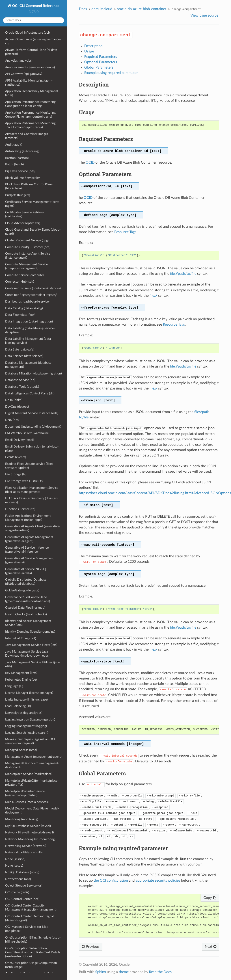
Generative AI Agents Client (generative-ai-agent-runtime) (33, 528)
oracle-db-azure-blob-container (141, 9)
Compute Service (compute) (24, 275)
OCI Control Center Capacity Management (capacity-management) (31, 908)
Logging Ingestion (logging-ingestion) (30, 719)
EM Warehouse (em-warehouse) (27, 433)
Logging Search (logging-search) (27, 733)
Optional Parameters (101, 62)
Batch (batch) (14, 164)
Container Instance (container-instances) (33, 288)
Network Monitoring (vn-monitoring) (30, 839)
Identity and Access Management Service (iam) (28, 623)
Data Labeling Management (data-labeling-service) (29, 341)
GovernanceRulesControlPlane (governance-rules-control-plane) (28, 599)
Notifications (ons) (18, 879)
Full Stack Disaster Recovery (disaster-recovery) (31, 500)
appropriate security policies (158, 880)
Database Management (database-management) (29, 365)
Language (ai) (14, 686)
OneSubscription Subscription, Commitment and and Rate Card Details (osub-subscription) (33, 952)
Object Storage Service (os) (24, 886)
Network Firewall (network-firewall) (29, 832)
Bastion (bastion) (17, 158)
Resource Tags (125, 232)
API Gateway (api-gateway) (24, 74)
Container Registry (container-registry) (31, 295)
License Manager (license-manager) (29, 693)
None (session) (15, 859)
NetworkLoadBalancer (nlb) (24, 852)
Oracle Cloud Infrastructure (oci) (27, 33)
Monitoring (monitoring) (22, 819)
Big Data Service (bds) (20, 171)
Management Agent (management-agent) (33, 757)
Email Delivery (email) (20, 440)
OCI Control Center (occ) (22, 899)
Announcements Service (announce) (30, 67)
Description (93, 46)
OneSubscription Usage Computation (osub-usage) (31, 965)
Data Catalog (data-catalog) (24, 308)
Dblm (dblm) (14, 400)
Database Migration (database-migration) (33, 373)
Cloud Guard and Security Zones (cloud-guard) (33, 232)
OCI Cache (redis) (17, 892)
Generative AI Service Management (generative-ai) (29, 560)
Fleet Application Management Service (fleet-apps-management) (32, 490)
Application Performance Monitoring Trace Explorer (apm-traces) (30, 125)
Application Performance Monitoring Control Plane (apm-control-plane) (30, 115)
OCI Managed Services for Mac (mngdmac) (27, 929)
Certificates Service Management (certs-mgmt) (33, 204)
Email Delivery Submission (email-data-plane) (32, 449)
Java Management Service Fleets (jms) (31, 645)
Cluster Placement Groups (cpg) (27, 240)
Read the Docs (160, 972)
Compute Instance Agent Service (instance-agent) (28, 256)
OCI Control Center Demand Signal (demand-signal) (29, 918)
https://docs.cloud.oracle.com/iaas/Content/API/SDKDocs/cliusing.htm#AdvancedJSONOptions (155, 493)
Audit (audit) (14, 145)
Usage (89, 51)
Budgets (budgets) (18, 195)
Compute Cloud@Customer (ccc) (28, 247)
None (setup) (14, 866)
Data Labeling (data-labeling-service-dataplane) (30, 330)
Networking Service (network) (26, 846)
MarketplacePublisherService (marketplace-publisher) (25, 793)
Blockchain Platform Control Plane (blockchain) (29, 186)
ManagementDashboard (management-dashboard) (32, 765)
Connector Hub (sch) (20, 282)
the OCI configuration (111, 880)
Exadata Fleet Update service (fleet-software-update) (30, 466)
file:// (153, 296)
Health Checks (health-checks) (26, 614)
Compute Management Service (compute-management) (26, 266)
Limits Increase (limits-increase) (26, 700)
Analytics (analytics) (19, 61)
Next (211, 947)
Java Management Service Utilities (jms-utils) (33, 664)
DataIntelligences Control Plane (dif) (30, 393)
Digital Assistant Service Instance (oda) (32, 413)
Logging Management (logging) (26, 726)
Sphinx (101, 972)
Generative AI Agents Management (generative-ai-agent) (29, 539)
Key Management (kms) (21, 673)
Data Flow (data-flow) (20, 315)
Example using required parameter (111, 73)
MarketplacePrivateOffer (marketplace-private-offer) (32, 783)
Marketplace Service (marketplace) (29, 774)
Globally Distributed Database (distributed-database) (26, 582)
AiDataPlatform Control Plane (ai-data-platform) (32, 52)
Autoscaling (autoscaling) (22, 151)
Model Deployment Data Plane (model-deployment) (32, 810)
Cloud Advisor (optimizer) (23, 223)
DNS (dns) (12, 420)
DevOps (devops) (17, 407)
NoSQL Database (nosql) (22, 872)
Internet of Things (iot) (21, 638)
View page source (204, 15)
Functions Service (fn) (20, 509)
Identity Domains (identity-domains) (30, 632)
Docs (83, 9)
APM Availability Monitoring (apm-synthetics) (29, 83)
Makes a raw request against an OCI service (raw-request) (30, 741)
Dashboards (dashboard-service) (27, 302)
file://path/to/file (183, 274)
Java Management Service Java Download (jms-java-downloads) (27, 654)
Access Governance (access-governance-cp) (33, 41)
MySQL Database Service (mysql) (28, 826)
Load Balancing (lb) (18, 706)
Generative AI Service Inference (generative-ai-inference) (27, 550)
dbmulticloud (102, 9)
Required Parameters (101, 57)
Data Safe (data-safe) (20, 349)
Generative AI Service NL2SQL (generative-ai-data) (26, 571)
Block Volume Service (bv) (23, 178)
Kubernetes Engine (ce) (21, 680)
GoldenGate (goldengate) (22, 590)
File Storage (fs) (16, 474)
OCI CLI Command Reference (35, 6)
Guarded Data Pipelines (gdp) (25, 608)
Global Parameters (99, 67)
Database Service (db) (20, 380)
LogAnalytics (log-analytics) (24, 713)
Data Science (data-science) (24, 356)
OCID (90, 162)
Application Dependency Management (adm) (32, 93)
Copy (210, 898)
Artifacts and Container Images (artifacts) (27, 136)
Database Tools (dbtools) (22, 387)
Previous (91, 947)
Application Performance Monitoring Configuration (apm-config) (30, 104)
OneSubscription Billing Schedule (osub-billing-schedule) (33, 940)
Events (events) (16, 457)
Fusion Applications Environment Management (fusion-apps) (28, 518)
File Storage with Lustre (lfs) (24, 481)
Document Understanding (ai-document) (33, 427)
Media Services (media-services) (27, 802)
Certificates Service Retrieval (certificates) (25, 214)
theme (124, 972)
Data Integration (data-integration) (29, 321)
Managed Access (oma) (21, 750)
